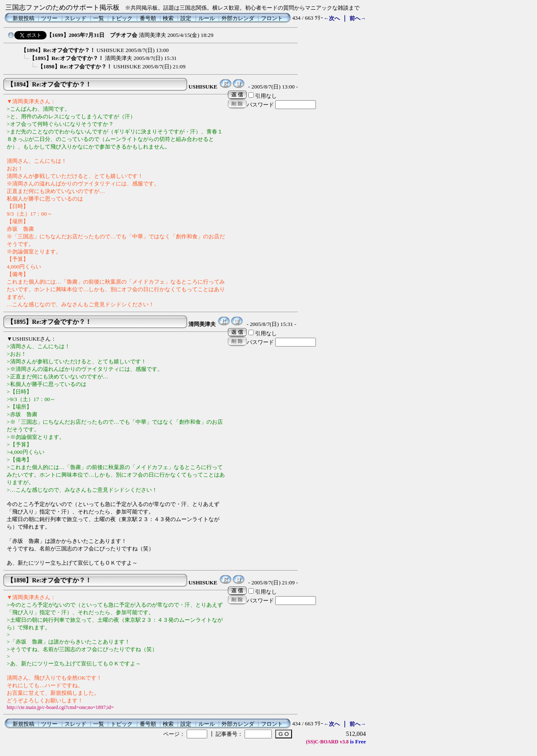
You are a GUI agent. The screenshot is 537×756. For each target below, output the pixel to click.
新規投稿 (23, 18)
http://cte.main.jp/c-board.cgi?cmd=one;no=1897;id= (60, 707)
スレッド (76, 18)
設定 (186, 18)
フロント (272, 18)
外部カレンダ (238, 18)
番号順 (148, 18)
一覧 (99, 18)
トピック (122, 18)
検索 (168, 18)
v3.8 (344, 742)
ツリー (49, 18)
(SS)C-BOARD (322, 742)
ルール (207, 18)
